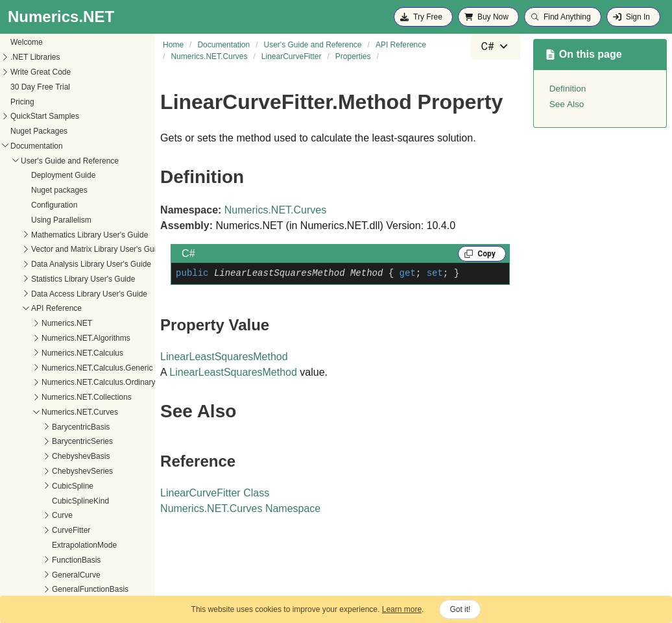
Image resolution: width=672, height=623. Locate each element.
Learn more (402, 609)
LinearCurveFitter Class (215, 493)
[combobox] (495, 47)
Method (22, 458)
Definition (568, 89)
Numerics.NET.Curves (275, 210)
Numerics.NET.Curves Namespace (240, 508)
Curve (19, 443)
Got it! (460, 609)
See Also (567, 104)
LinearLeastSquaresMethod (224, 357)
